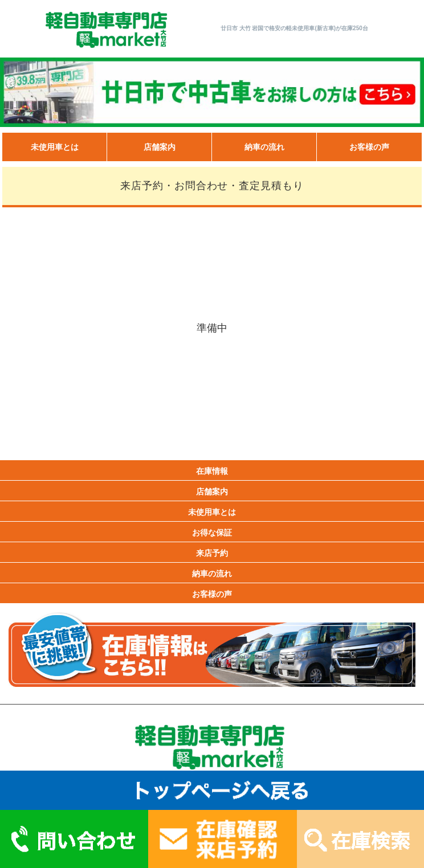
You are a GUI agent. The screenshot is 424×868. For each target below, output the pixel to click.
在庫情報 (212, 471)
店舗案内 (160, 147)
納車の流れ (264, 147)
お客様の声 (369, 147)
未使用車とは (55, 147)
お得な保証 (212, 533)
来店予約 (212, 553)
